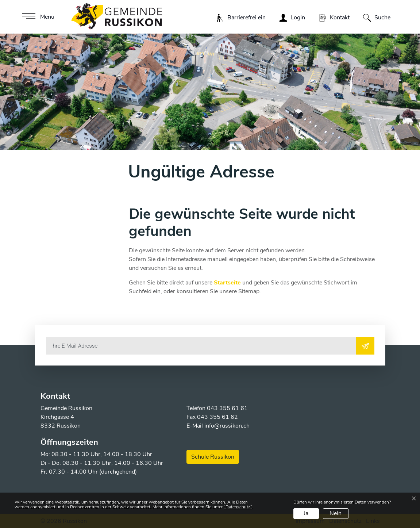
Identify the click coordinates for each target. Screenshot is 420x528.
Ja (306, 513)
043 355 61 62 (217, 417)
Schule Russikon (213, 457)
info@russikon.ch (227, 426)
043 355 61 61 (227, 408)
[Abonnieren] (365, 346)
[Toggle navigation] (37, 17)
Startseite (227, 283)
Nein (336, 513)
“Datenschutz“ (238, 507)
